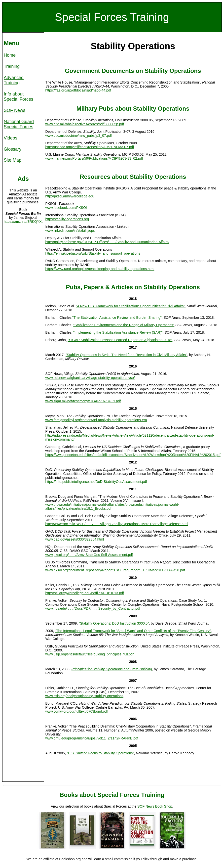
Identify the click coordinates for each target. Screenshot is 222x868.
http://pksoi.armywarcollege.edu (70, 196)
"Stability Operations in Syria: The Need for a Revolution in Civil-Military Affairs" (126, 355)
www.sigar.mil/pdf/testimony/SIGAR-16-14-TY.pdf (83, 401)
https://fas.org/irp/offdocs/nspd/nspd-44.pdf (78, 90)
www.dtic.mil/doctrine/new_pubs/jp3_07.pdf (78, 136)
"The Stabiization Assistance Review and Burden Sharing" (117, 318)
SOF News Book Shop (155, 806)
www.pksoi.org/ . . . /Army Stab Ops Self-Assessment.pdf (89, 555)
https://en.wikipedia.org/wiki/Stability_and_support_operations (93, 253)
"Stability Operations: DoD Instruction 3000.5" (114, 623)
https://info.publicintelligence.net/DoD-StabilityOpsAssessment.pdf (96, 482)
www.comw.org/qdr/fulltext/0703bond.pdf (76, 711)
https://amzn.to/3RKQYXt (23, 222)
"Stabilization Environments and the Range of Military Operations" (124, 325)
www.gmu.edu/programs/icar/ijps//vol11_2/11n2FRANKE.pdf (92, 738)
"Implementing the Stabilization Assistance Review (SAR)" (118, 332)
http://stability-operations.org (67, 219)
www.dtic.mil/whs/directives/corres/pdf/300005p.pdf (85, 124)
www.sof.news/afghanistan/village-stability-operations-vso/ (90, 378)
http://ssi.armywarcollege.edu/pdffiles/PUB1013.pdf (84, 593)
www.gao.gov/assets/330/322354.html (74, 539)
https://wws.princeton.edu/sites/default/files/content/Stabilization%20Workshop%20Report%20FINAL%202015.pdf (133, 455)
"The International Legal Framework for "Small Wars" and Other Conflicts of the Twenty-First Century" (133, 631)
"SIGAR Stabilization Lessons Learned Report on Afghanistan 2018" (120, 340)
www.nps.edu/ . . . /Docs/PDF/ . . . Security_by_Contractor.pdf (93, 608)
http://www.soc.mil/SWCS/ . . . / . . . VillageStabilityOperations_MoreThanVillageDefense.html (117, 524)
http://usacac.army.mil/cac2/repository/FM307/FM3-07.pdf (90, 147)
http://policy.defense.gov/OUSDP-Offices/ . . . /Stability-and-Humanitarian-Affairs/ (107, 242)
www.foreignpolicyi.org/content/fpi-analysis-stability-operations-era (96, 420)
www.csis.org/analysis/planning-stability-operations (84, 696)
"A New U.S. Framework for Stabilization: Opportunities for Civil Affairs (130, 306)
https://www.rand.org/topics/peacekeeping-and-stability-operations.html (100, 269)
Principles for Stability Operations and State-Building (112, 669)
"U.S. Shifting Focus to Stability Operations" (100, 753)
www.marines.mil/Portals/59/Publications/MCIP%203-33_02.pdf (94, 158)
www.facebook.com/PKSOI (66, 208)
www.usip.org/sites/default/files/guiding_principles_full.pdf (89, 654)
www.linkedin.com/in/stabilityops (70, 230)
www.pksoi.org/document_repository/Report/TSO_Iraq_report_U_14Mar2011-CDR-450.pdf (115, 570)
